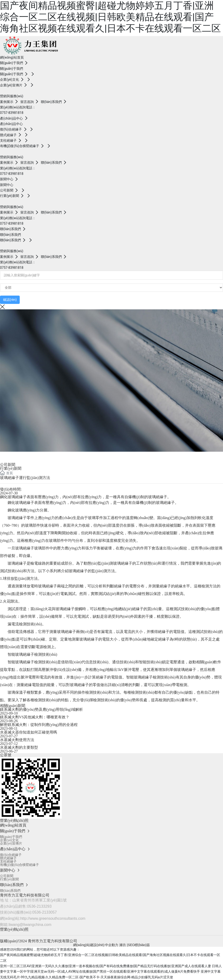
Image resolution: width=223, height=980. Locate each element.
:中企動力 (111, 945)
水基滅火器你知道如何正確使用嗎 (28, 732)
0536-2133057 (45, 912)
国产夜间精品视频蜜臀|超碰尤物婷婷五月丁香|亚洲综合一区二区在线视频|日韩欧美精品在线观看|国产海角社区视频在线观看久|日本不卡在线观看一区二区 (110, 17)
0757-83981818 (12, 113)
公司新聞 (8, 465)
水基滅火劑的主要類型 (19, 747)
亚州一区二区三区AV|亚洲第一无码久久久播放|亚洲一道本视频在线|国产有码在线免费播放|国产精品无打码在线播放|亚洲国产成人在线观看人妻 (106, 966)
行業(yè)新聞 (11, 468)
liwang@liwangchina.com (30, 925)
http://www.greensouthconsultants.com (53, 918)
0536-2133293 (39, 906)
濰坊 (123, 945)
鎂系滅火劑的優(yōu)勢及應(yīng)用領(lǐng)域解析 (41, 709)
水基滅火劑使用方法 (17, 740)
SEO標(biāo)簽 (139, 945)
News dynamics (27, 456)
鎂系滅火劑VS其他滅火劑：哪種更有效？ (35, 717)
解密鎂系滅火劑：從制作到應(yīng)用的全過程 (39, 725)
